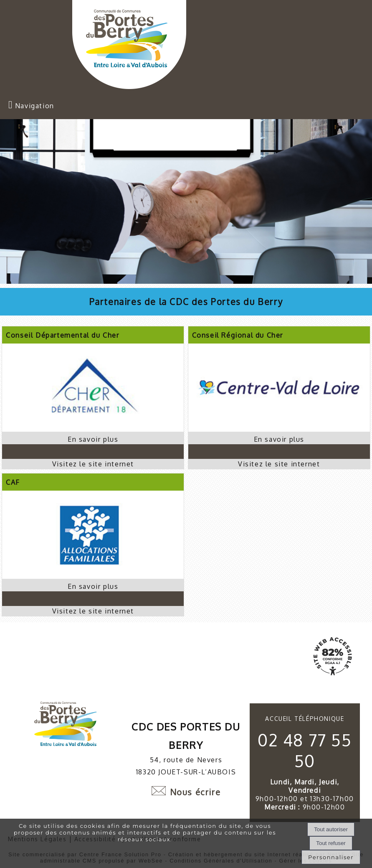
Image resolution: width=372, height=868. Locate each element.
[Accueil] (129, 45)
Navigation (35, 106)
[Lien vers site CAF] (93, 576)
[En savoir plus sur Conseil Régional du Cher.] (279, 439)
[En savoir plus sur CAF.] (93, 586)
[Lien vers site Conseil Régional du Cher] (279, 429)
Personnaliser (331, 857)
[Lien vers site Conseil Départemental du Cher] (93, 429)
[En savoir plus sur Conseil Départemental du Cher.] (93, 439)
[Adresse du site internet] (93, 464)
